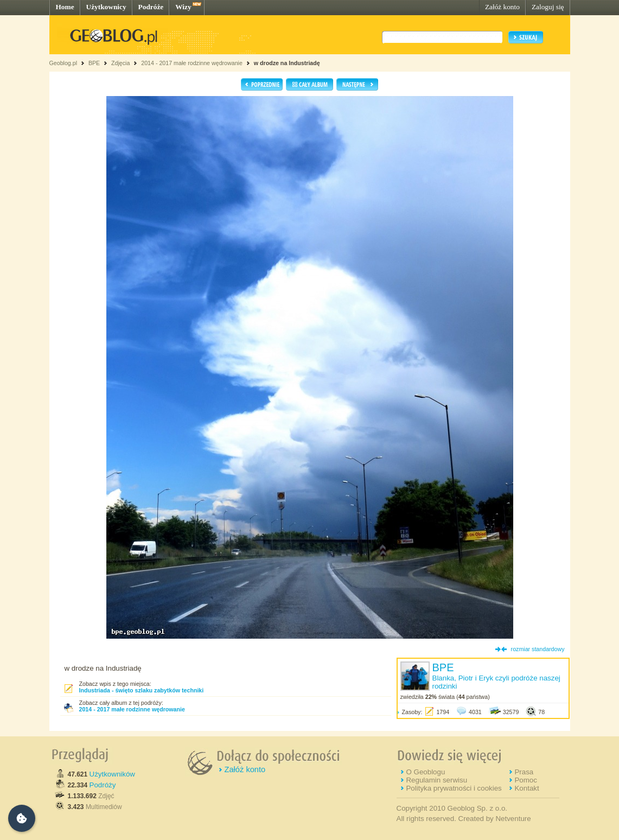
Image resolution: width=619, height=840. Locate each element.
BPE (94, 63)
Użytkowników (112, 774)
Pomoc (525, 780)
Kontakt (527, 788)
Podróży (103, 785)
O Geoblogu (425, 772)
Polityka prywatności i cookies (454, 788)
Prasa (524, 772)
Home (65, 7)
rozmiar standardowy (538, 649)
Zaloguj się (548, 7)
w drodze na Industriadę (287, 63)
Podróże (151, 7)
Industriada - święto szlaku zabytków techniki (142, 690)
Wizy (183, 7)
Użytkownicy (106, 7)
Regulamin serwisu (436, 780)
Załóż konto (502, 7)
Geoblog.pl (63, 63)
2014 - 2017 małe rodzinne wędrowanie (193, 63)
